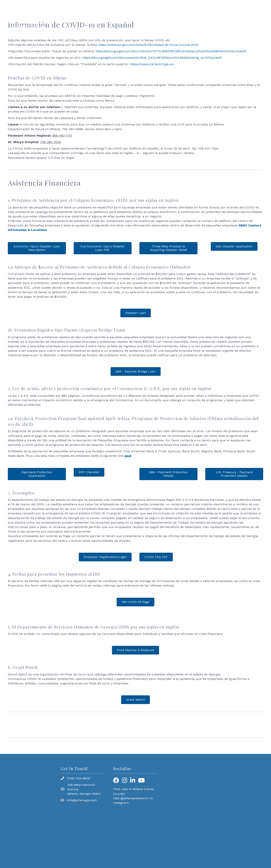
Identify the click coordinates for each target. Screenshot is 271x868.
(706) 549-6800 (78, 778)
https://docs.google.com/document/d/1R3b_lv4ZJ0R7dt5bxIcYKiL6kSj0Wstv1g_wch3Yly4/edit (152, 58)
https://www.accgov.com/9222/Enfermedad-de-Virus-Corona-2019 (148, 45)
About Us (70, 17)
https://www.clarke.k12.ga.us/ (152, 64)
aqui (128, 456)
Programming (95, 17)
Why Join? (255, 17)
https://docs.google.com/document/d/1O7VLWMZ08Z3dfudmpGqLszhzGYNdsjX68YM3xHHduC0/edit (171, 51)
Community (164, 17)
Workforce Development (130, 17)
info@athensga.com (82, 800)
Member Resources (195, 17)
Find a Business (228, 17)
